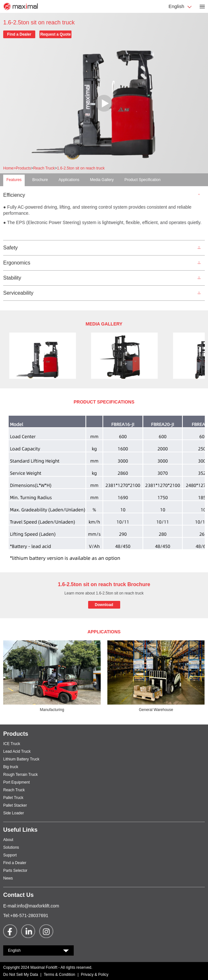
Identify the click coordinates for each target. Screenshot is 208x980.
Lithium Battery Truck (21, 759)
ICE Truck (12, 744)
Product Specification (142, 180)
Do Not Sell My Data (21, 975)
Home (9, 168)
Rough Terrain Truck (21, 775)
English (177, 6)
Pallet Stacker (15, 805)
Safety (10, 248)
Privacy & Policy (95, 975)
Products (23, 168)
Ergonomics (17, 263)
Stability (12, 278)
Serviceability (18, 293)
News (8, 878)
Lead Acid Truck (17, 751)
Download (104, 605)
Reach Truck (44, 168)
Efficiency (14, 195)
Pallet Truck (13, 798)
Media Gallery (102, 180)
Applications (69, 180)
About (8, 840)
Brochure (40, 180)
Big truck (11, 767)
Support (10, 855)
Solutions (11, 847)
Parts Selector (15, 871)
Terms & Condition (60, 975)
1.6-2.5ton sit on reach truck (81, 168)
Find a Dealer (19, 34)
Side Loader (14, 813)
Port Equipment (17, 782)
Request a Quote (56, 34)
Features (14, 180)
